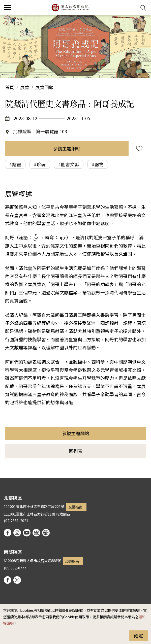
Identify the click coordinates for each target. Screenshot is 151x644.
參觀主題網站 (67, 148)
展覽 (25, 87)
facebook (8, 533)
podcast (46, 533)
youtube (27, 533)
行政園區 (63, 514)
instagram (17, 533)
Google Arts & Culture (36, 533)
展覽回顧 (44, 87)
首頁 (10, 87)
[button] (131, 8)
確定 (138, 635)
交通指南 (75, 507)
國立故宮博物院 (70, 8)
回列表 (76, 451)
